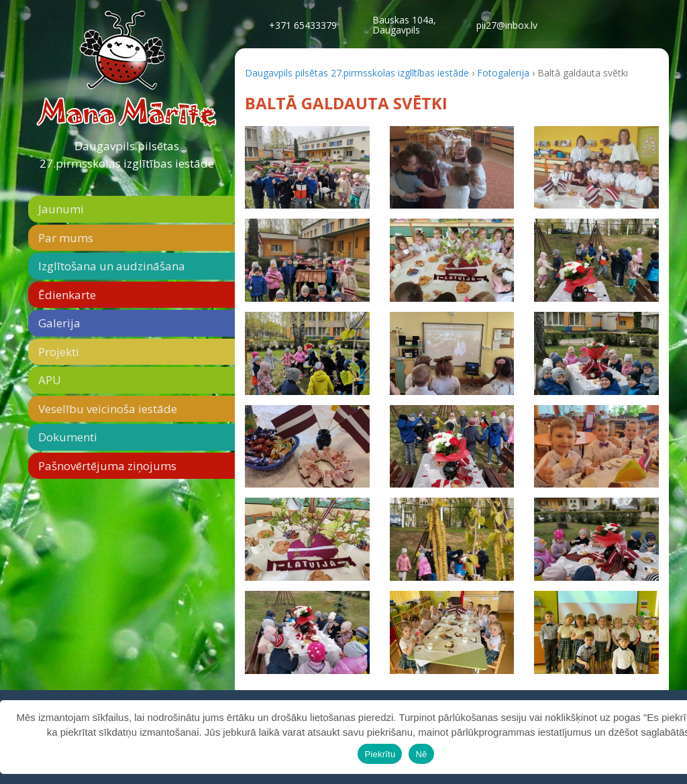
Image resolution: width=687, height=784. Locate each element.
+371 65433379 (303, 25)
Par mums (66, 238)
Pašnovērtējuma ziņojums (107, 466)
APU (50, 380)
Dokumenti (68, 437)
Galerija (59, 323)
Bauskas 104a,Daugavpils (404, 25)
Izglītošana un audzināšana (112, 266)
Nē (421, 754)
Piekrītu (380, 754)
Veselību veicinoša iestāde (108, 409)
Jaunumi (61, 209)
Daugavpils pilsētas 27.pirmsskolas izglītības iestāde (127, 155)
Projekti (59, 352)
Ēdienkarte (67, 295)
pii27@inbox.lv (507, 25)
